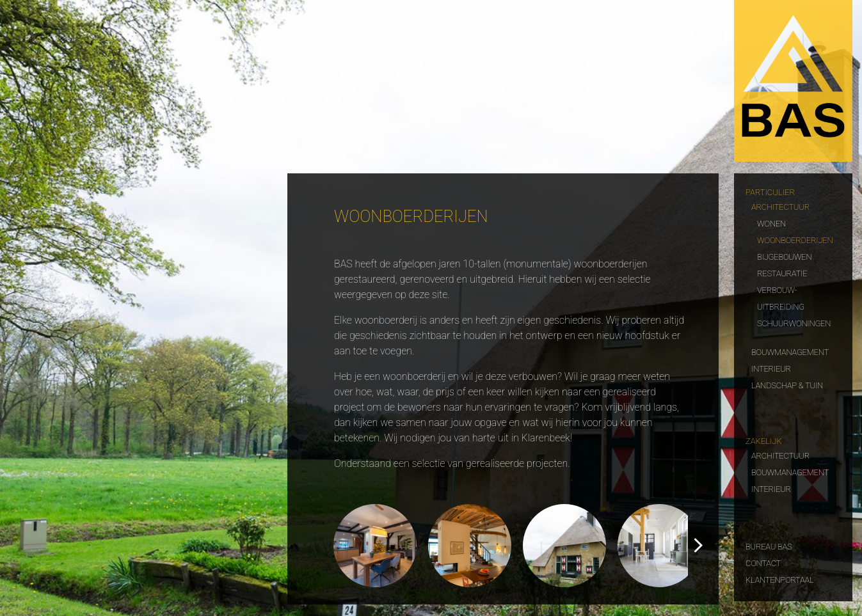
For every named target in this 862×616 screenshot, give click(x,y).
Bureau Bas (769, 545)
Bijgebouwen (784, 256)
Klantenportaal (780, 579)
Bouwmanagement (790, 351)
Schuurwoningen (794, 322)
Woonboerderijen (795, 239)
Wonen (771, 222)
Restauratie (782, 272)
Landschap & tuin (787, 384)
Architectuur (780, 206)
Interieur (771, 367)
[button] (698, 546)
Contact (763, 562)
